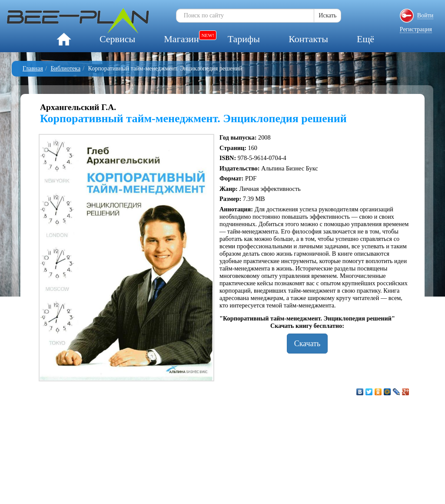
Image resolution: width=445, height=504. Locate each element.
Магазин (181, 39)
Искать (327, 15)
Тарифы (244, 39)
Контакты (308, 39)
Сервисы (117, 39)
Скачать (307, 344)
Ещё (365, 39)
